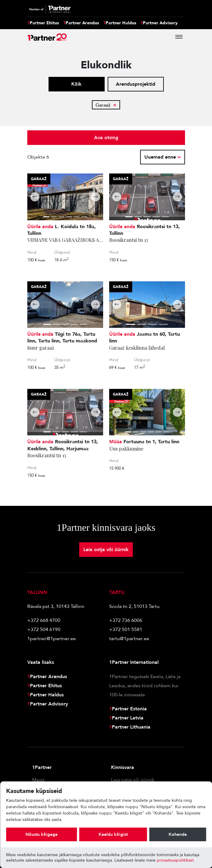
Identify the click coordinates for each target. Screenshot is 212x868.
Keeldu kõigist (113, 834)
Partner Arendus (81, 23)
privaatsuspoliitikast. (176, 860)
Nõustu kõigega (42, 834)
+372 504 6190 (44, 630)
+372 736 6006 (126, 620)
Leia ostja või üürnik (106, 550)
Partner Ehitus (43, 23)
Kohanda (178, 834)
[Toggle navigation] (179, 37)
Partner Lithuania (130, 727)
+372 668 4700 (44, 620)
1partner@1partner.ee (52, 639)
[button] (35, 197)
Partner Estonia (128, 709)
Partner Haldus (120, 23)
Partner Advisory (159, 23)
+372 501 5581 (126, 630)
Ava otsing (106, 138)
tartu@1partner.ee (129, 639)
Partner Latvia (126, 718)
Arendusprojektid (136, 84)
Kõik (76, 84)
